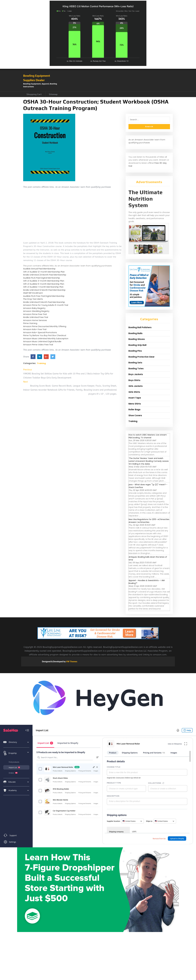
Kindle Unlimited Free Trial (36, 317)
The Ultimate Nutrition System (146, 199)
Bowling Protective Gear (141, 357)
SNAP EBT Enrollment (33, 293)
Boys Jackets (136, 374)
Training (41, 363)
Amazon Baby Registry (34, 308)
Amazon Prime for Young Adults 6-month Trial (46, 305)
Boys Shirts (134, 380)
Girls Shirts (134, 392)
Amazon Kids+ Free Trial (35, 329)
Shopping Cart (34, 94)
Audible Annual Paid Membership (39, 269)
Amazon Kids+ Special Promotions (40, 332)
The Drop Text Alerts (33, 299)
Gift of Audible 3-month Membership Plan (44, 281)
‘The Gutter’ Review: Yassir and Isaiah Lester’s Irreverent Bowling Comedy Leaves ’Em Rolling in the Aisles (149, 461)
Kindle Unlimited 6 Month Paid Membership (44, 302)
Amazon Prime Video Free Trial (38, 345)
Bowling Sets (135, 363)
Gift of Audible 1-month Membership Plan (43, 287)
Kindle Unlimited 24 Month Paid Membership (45, 275)
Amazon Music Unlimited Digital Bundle (42, 341)
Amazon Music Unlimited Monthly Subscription (46, 338)
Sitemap (53, 94)
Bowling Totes (136, 369)
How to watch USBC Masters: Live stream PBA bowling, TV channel (148, 436)
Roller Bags (134, 410)
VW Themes (71, 661)
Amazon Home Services (35, 320)
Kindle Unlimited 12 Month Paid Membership (44, 290)
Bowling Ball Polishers (140, 327)
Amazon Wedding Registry (36, 311)
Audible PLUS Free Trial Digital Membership (44, 296)
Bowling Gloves (137, 339)
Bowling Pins (135, 351)
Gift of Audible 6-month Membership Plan (44, 284)
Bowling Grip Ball (137, 345)
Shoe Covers (135, 415)
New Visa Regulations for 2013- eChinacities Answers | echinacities (149, 521)
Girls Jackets (136, 386)
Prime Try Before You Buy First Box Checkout (45, 335)
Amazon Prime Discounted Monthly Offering (45, 326)
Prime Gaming (30, 323)
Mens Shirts (135, 404)
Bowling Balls (135, 333)
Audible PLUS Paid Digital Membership (42, 278)
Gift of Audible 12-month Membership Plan (44, 272)
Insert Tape (135, 398)
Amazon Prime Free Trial (35, 314)
